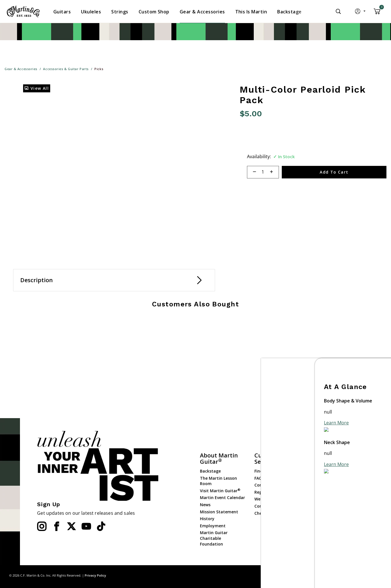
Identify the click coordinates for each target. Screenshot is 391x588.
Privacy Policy (95, 575)
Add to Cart (334, 172)
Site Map (341, 575)
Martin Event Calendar (222, 498)
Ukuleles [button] (91, 12)
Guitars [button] (62, 12)
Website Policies (270, 499)
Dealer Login (321, 529)
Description (37, 280)
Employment (213, 526)
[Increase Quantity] (274, 172)
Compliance (266, 506)
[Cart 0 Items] (377, 13)
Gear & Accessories (327, 493)
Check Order (267, 513)
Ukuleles (317, 479)
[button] (361, 13)
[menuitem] (62, 12)
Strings (316, 486)
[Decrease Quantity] (252, 172)
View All (37, 88)
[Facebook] (56, 526)
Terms (377, 575)
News (205, 505)
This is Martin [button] (251, 12)
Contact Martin (270, 485)
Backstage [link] (289, 12)
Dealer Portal (322, 536)
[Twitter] (71, 526)
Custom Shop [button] (154, 12)
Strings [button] (120, 12)
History (207, 519)
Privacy (360, 575)
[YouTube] (86, 526)
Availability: (259, 156)
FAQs (259, 478)
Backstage (210, 471)
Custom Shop (322, 472)
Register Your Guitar (275, 492)
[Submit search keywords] (338, 11)
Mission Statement (219, 512)
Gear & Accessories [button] (202, 12)
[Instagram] (42, 526)
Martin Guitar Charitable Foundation (214, 538)
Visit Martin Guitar (220, 491)
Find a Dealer (267, 471)
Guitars (316, 465)
